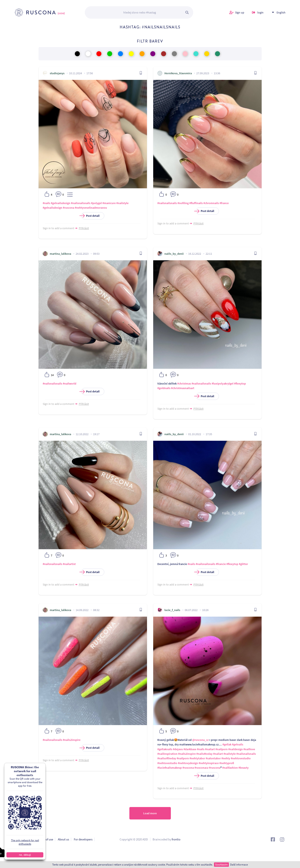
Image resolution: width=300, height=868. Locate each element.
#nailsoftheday (167, 758)
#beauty (244, 768)
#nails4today (204, 754)
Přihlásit (84, 228)
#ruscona (69, 208)
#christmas (184, 383)
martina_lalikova (60, 254)
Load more (150, 813)
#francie (221, 564)
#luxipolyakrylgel (223, 383)
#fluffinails (196, 203)
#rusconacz (201, 768)
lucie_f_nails (172, 610)
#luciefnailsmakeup (170, 768)
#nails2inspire (72, 740)
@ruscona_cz (200, 740)
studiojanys (57, 73)
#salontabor (213, 758)
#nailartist (69, 564)
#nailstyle (122, 203)
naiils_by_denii (174, 254)
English (281, 12)
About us (63, 839)
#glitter (243, 564)
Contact (20, 846)
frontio (176, 839)
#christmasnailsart (183, 388)
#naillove (249, 749)
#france (224, 203)
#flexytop (240, 383)
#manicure (109, 203)
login (260, 12)
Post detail (90, 216)
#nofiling (183, 203)
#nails (46, 203)
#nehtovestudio (241, 758)
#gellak (227, 744)
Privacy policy (24, 839)
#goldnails (164, 388)
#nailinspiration (167, 754)
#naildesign (236, 749)
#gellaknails (165, 749)
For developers (83, 839)
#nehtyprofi (227, 763)
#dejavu (178, 749)
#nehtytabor (197, 758)
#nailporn (222, 749)
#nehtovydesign (188, 763)
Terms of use (45, 839)
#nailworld (70, 383)
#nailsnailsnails (81, 203)
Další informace (239, 865)
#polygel (96, 203)
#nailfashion (230, 768)
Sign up (240, 12)
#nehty (226, 758)
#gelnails (238, 744)
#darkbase (190, 749)
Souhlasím (221, 865)
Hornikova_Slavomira (178, 73)
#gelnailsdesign (61, 203)
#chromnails (211, 203)
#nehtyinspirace (209, 763)
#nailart (210, 749)
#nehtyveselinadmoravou (91, 208)
